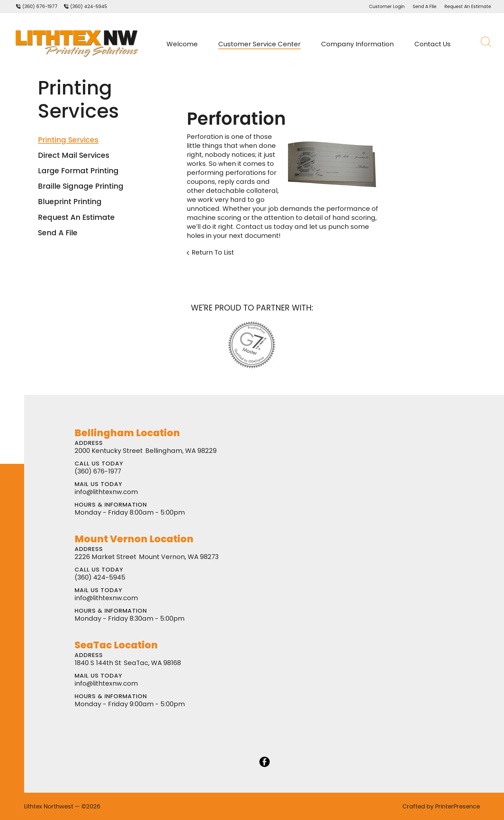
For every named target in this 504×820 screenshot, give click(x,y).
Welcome (182, 44)
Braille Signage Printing (81, 186)
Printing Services (68, 140)
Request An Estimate (468, 6)
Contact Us (432, 44)
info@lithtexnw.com (106, 492)
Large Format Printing (78, 171)
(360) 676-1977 (40, 6)
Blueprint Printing (70, 202)
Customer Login (387, 6)
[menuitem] (185, 44)
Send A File (425, 6)
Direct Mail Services (74, 155)
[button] (486, 44)
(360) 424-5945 (89, 6)
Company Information (357, 44)
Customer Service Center (259, 44)
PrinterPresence (458, 806)
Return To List (213, 252)
